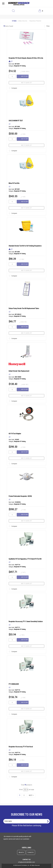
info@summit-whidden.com (26, 862)
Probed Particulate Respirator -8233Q (20, 496)
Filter (48, 26)
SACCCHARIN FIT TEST (16, 121)
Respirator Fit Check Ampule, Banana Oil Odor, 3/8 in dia (26, 58)
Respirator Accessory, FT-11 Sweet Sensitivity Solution (26, 622)
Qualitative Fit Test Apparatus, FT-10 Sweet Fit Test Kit (25, 559)
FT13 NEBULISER (14, 684)
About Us (21, 852)
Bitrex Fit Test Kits (14, 183)
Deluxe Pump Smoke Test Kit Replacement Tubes (24, 308)
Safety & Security (23, 21)
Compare (13, 88)
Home (14, 21)
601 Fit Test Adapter (15, 434)
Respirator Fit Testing (20, 66)
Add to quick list (26, 83)
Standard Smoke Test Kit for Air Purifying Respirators (25, 246)
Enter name (27, 819)
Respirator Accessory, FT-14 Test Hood (21, 747)
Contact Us (31, 852)
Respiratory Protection (35, 21)
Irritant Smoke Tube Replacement (19, 371)
